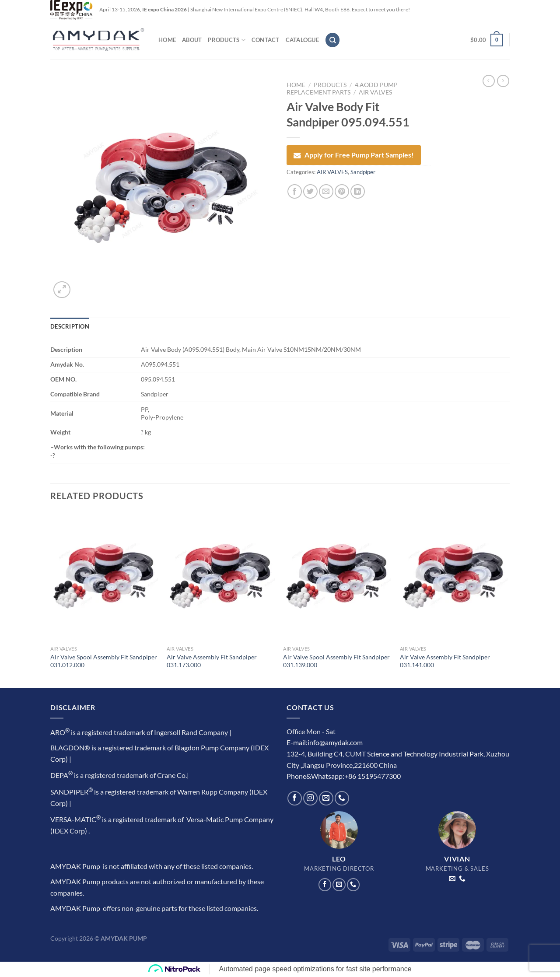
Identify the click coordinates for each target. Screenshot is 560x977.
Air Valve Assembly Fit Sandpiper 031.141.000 (445, 661)
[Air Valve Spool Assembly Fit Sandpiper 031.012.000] (104, 577)
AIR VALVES (375, 92)
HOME (167, 40)
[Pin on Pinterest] (342, 191)
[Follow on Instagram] (310, 798)
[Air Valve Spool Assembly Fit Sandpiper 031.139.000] (337, 577)
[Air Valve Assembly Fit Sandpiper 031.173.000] (221, 577)
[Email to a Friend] (326, 191)
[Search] (332, 40)
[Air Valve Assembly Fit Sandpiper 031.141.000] (454, 577)
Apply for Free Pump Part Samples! (354, 155)
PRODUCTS (227, 40)
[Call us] (342, 798)
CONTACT (266, 40)
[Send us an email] (326, 798)
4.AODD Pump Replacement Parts (342, 88)
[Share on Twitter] (310, 191)
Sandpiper (363, 172)
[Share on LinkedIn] (358, 191)
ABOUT (192, 40)
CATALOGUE (302, 40)
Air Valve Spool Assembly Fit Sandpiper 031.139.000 (336, 661)
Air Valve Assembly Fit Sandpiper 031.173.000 (212, 661)
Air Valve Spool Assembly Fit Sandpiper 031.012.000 (104, 661)
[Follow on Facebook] (295, 798)
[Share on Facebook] (295, 191)
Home (296, 85)
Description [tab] (70, 326)
